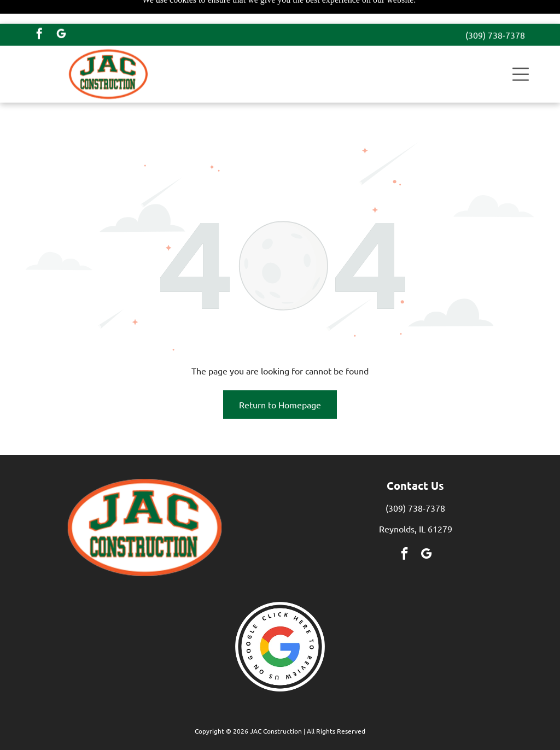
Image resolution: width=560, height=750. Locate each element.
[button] (521, 50)
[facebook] (39, 11)
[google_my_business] (61, 11)
